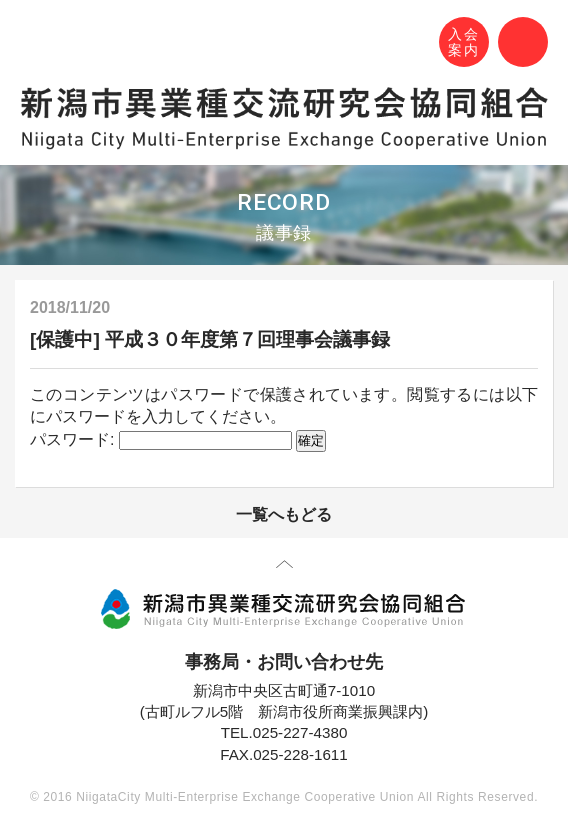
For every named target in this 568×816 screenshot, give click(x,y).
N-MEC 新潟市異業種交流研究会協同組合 (37, 45)
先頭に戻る (284, 568)
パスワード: (161, 439)
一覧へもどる (284, 514)
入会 (464, 43)
